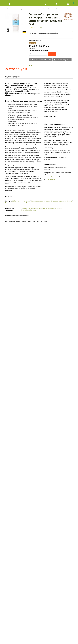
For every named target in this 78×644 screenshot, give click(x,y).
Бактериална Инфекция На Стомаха (51, 208)
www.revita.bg (49, 177)
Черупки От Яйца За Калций (30, 208)
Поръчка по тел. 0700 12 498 (41, 60)
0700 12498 (51, 180)
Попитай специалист (63, 60)
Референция (33, 41)
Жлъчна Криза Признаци (29, 210)
